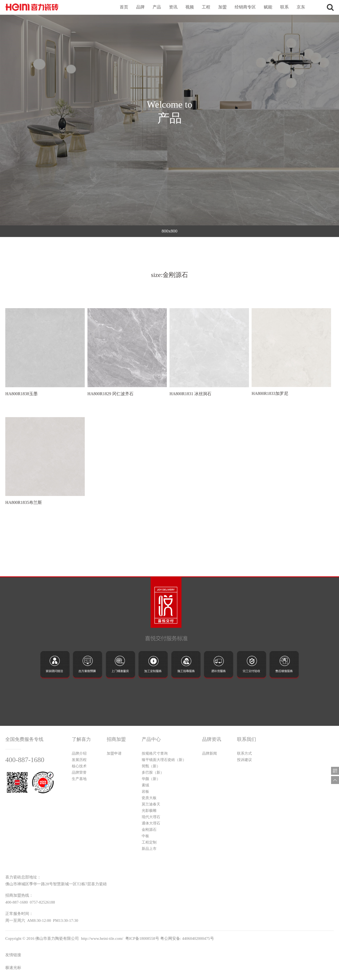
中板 (145, 836)
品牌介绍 (79, 753)
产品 (157, 7)
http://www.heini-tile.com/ (102, 938)
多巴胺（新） (153, 772)
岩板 (145, 792)
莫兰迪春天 (151, 804)
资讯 (173, 7)
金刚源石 (149, 830)
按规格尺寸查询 (155, 753)
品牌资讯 (212, 739)
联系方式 (244, 753)
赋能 (268, 7)
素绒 (145, 785)
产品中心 (151, 739)
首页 (124, 7)
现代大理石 (151, 817)
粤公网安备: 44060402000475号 (187, 938)
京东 (301, 7)
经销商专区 (245, 7)
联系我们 (247, 739)
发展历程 (79, 760)
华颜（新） (151, 779)
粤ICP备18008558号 (142, 938)
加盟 (222, 7)
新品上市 (149, 849)
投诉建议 (244, 760)
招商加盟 (116, 739)
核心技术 (79, 766)
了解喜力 (81, 739)
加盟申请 (114, 753)
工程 (206, 7)
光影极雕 (149, 811)
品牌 (140, 7)
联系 (284, 7)
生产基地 (79, 779)
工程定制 (149, 842)
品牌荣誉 (79, 772)
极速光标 (13, 968)
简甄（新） (151, 766)
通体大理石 (151, 823)
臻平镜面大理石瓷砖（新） (164, 760)
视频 (190, 7)
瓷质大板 (149, 798)
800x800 (169, 231)
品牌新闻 (209, 753)
